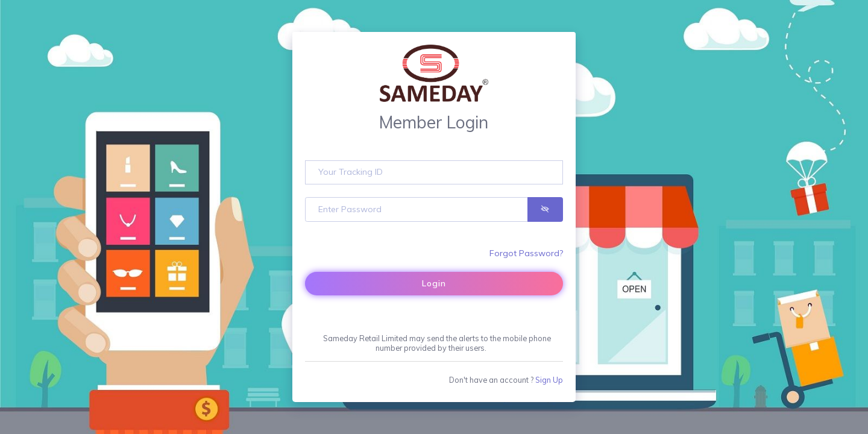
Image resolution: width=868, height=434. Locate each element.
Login (434, 283)
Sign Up (549, 380)
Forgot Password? (526, 253)
